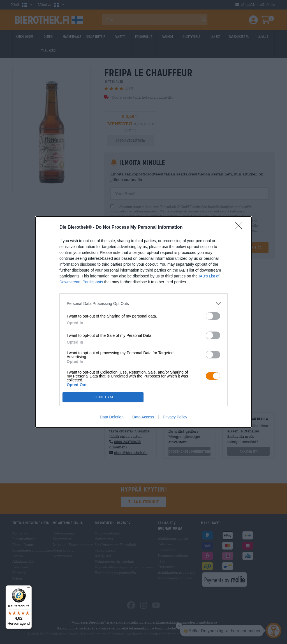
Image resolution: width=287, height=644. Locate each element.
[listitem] (143, 304)
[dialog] (143, 322)
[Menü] (28, 589)
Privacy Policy (175, 417)
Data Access (143, 417)
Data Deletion (112, 417)
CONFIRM (103, 397)
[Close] (240, 228)
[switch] (213, 316)
